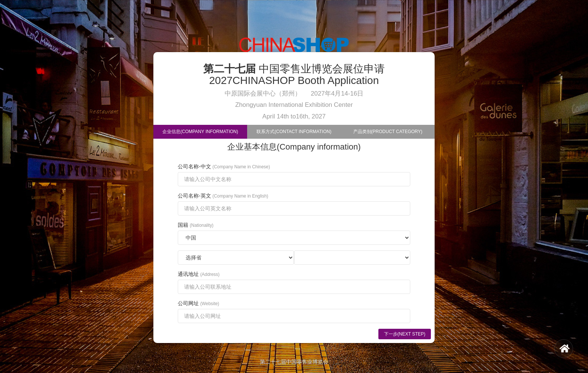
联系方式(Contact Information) (294, 132)
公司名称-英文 (223, 196)
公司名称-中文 (224, 166)
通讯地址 (199, 274)
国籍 (196, 225)
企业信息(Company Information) (200, 132)
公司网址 (199, 303)
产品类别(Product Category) (388, 132)
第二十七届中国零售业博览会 (294, 362)
